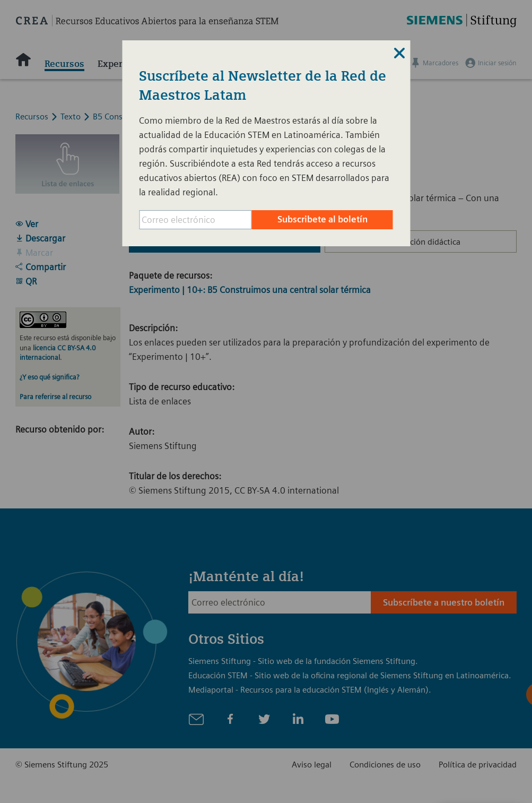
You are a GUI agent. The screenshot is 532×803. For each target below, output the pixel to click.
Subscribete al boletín (322, 219)
